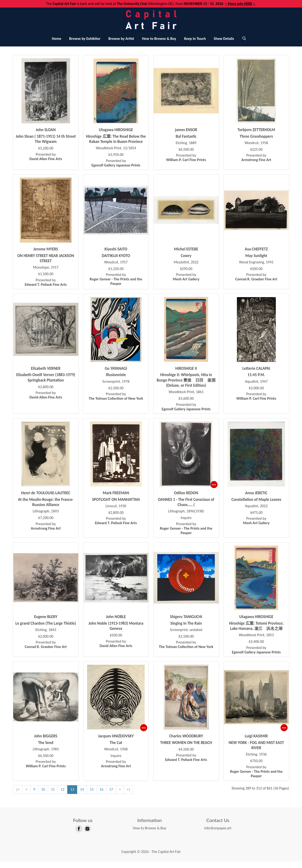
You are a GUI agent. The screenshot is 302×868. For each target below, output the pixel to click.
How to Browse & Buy (159, 45)
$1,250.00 (116, 275)
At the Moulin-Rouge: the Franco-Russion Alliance (46, 509)
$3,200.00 (46, 155)
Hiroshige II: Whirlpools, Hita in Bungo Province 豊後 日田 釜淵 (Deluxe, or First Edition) (186, 387)
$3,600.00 (186, 405)
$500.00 (256, 275)
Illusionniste (116, 381)
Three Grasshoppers (256, 143)
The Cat (116, 749)
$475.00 (256, 519)
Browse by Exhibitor (85, 45)
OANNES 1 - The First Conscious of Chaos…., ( (186, 509)
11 (53, 796)
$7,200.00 (46, 524)
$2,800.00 (46, 393)
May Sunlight (256, 262)
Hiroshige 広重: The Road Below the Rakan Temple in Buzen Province (116, 145)
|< (18, 796)
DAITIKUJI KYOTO (116, 262)
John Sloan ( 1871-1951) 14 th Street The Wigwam (46, 145)
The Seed (46, 749)
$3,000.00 (256, 395)
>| (128, 796)
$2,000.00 (46, 643)
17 (111, 796)
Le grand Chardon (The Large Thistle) (46, 630)
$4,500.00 (186, 756)
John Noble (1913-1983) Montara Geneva (116, 632)
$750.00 (256, 767)
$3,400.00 (256, 648)
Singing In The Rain (186, 630)
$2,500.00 (116, 395)
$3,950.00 (116, 161)
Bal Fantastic (186, 143)
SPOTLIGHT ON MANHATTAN (116, 506)
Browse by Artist (121, 45)
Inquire (186, 524)
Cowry (186, 262)
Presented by (46, 163)
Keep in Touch (195, 45)
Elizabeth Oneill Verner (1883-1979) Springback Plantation (46, 384)
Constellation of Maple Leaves (256, 506)
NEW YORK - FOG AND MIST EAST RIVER (256, 752)
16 (101, 796)
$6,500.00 (186, 156)
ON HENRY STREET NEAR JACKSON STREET (46, 265)
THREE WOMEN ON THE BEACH (186, 749)
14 (82, 796)
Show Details (224, 45)
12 (63, 796)
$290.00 (186, 275)
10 (43, 796)
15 (92, 796)
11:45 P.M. (256, 381)
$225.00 (256, 156)
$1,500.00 (46, 280)
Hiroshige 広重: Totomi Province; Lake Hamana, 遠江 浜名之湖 (258, 632)
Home (57, 45)
